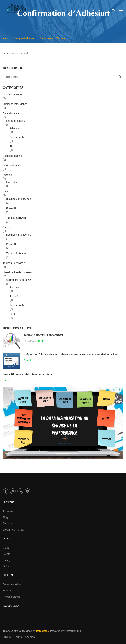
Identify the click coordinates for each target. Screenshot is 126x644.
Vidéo (13, 315)
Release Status (11, 597)
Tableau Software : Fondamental (43, 336)
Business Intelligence (15, 105)
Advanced (15, 129)
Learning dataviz (16, 122)
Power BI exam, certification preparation (27, 375)
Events (6, 554)
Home (6, 39)
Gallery (7, 560)
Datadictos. (43, 631)
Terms (18, 637)
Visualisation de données (17, 273)
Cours (6, 548)
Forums (7, 591)
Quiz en (7, 228)
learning (7, 176)
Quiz (5, 192)
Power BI (11, 209)
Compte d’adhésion (25, 39)
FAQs (6, 566)
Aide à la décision (13, 95)
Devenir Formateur (13, 530)
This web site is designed (17, 631)
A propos (8, 511)
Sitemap (30, 637)
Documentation (12, 584)
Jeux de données (13, 166)
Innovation (12, 183)
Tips (12, 147)
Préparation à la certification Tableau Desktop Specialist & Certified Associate (71, 355)
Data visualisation (13, 114)
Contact (7, 524)
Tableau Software (16, 219)
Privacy (7, 637)
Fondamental (17, 138)
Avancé (14, 297)
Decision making (12, 157)
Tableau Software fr (14, 264)
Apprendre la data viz (18, 281)
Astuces (14, 288)
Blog (5, 517)
